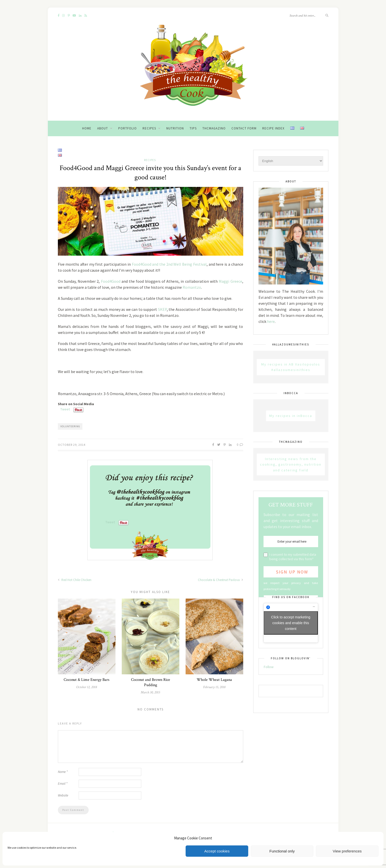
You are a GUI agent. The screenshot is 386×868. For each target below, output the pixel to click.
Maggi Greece (230, 281)
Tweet (65, 409)
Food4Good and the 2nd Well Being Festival (169, 264)
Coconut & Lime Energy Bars (87, 680)
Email (63, 784)
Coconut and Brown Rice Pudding (151, 682)
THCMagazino (214, 128)
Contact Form (244, 128)
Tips (193, 128)
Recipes (149, 128)
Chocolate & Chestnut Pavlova (221, 580)
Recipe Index (273, 128)
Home (87, 128)
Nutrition (175, 128)
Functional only (282, 851)
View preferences (347, 851)
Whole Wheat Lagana (214, 680)
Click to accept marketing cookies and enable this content (291, 623)
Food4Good (111, 281)
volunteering (70, 426)
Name (63, 772)
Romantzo (192, 287)
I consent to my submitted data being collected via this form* (293, 557)
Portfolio (127, 128)
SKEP (162, 309)
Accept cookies (217, 851)
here (271, 321)
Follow (269, 667)
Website (63, 795)
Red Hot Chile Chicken (75, 580)
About (103, 128)
